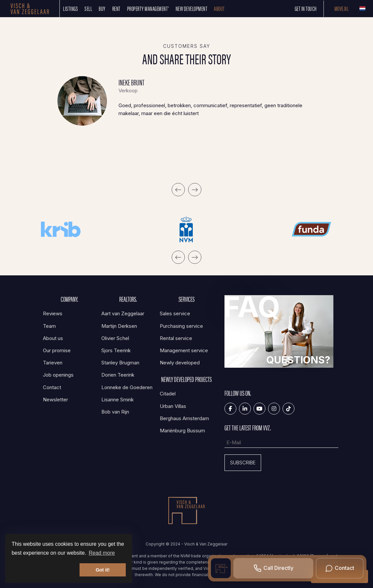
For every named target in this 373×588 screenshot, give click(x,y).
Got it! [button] (103, 570)
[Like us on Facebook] (230, 409)
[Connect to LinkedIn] (245, 409)
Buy (102, 8)
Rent (116, 8)
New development (192, 8)
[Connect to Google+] (274, 409)
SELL (88, 8)
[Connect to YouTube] (259, 409)
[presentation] (178, 190)
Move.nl (342, 8)
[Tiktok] (288, 409)
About (219, 8)
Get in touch (306, 8)
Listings (70, 8)
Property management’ (148, 8)
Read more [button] (102, 553)
